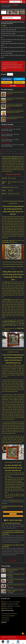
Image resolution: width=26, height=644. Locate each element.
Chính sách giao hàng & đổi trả (8, 616)
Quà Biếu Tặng (9, 5)
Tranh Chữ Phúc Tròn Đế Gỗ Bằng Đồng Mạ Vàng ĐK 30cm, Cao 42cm (15, 112)
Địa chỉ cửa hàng (5, 620)
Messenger (18, 642)
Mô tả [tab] (3, 152)
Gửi (22, 18)
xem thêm (13, 561)
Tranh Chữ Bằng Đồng (5, 7)
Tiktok (3, 642)
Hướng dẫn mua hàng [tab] (11, 152)
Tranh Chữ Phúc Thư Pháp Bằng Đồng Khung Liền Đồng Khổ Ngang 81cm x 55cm (15, 106)
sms (23, 642)
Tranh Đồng (15, 5)
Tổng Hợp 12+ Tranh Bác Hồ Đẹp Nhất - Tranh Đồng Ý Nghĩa (15, 591)
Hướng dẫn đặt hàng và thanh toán (9, 614)
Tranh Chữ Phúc (14, 7)
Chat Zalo (8, 642)
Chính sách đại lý (5, 618)
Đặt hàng (13, 86)
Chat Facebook (7, 79)
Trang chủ (3, 5)
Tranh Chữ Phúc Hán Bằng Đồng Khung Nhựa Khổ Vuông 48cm (15, 118)
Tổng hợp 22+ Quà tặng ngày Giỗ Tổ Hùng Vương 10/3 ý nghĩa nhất (16, 570)
